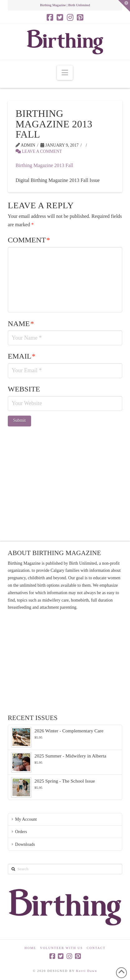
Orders (21, 832)
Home (30, 948)
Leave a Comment (39, 151)
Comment (29, 240)
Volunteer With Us (62, 948)
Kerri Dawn (87, 971)
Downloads (25, 844)
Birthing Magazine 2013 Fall (44, 165)
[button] (65, 73)
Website (24, 389)
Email (22, 356)
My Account (26, 819)
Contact (96, 948)
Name (21, 324)
